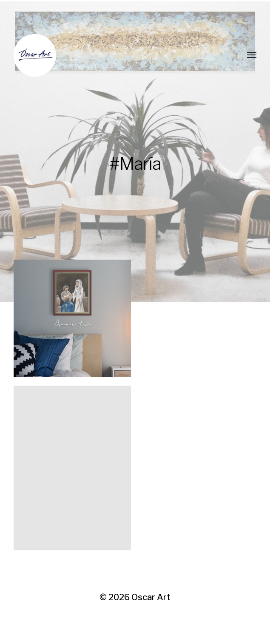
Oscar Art (151, 597)
